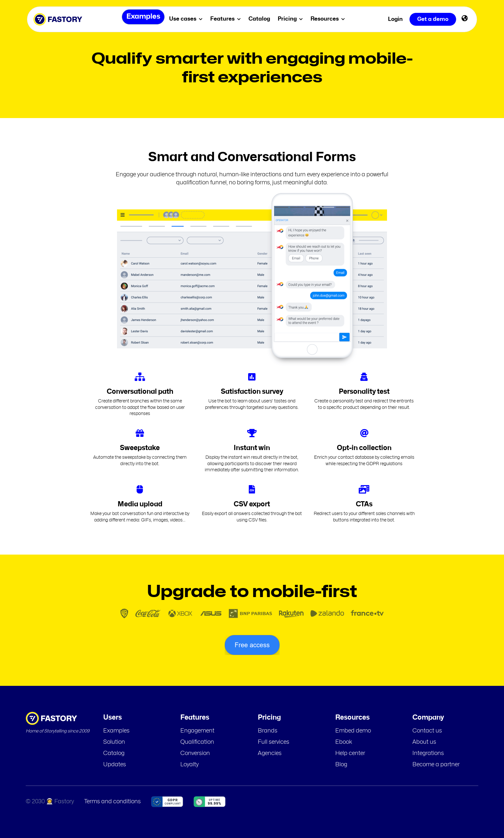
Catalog (114, 753)
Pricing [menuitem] (292, 19)
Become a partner (436, 765)
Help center (350, 753)
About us (424, 742)
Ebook (344, 742)
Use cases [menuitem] (188, 19)
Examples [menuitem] (141, 19)
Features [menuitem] (228, 19)
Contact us (427, 731)
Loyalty (189, 765)
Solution (114, 742)
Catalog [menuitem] (261, 19)
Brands (268, 731)
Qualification (197, 742)
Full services (274, 742)
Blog (341, 765)
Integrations (428, 753)
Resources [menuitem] (330, 19)
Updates (115, 765)
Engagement (197, 731)
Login (395, 19)
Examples (116, 731)
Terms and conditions (113, 802)
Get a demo (433, 19)
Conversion (195, 753)
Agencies (270, 753)
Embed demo (353, 731)
